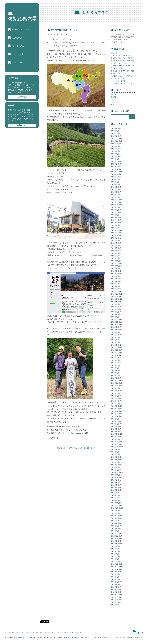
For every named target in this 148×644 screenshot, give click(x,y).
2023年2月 (115, 225)
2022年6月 (115, 245)
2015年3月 (115, 465)
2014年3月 (115, 495)
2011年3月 (115, 587)
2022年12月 (115, 230)
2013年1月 (115, 531)
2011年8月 (115, 574)
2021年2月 (115, 286)
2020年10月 (115, 296)
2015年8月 (115, 452)
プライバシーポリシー (118, 637)
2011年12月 (115, 564)
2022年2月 (115, 256)
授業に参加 (17, 38)
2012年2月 (115, 559)
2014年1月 (115, 500)
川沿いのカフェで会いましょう (122, 84)
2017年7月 (115, 393)
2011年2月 (115, 590)
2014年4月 (115, 493)
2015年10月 (115, 447)
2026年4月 (115, 128)
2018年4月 (115, 370)
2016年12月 (115, 411)
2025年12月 (115, 138)
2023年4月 (115, 220)
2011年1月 (115, 592)
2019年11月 (115, 322)
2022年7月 (115, 243)
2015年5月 (115, 460)
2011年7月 (115, 577)
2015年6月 (115, 457)
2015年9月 (115, 449)
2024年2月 (115, 195)
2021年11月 (115, 263)
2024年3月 (115, 192)
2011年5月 (115, 582)
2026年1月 (115, 136)
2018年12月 (115, 350)
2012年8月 (115, 544)
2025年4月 (115, 159)
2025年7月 (115, 151)
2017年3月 (115, 403)
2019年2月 (115, 345)
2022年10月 (115, 235)
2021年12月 (115, 261)
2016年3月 (115, 434)
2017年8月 (115, 391)
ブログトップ (117, 42)
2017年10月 (115, 386)
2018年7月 (115, 363)
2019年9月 (115, 327)
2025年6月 (115, 154)
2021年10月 (115, 266)
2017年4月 (115, 401)
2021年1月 (115, 289)
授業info (59, 34)
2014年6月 (115, 488)
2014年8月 (115, 483)
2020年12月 (115, 291)
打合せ (113, 99)
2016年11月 (115, 414)
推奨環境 (130, 637)
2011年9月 (115, 572)
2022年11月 (115, 233)
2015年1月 (115, 470)
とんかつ (114, 53)
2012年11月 (115, 536)
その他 (113, 94)
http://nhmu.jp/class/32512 (79, 433)
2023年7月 (115, 212)
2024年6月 (115, 184)
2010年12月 (115, 595)
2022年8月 (115, 240)
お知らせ (98, 637)
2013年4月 (115, 523)
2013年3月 (115, 526)
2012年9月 (115, 541)
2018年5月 (115, 368)
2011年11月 (115, 567)
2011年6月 (115, 579)
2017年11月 (115, 383)
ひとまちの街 (18, 54)
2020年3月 (115, 312)
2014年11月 (115, 475)
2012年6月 (115, 549)
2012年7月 (115, 546)
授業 (113, 102)
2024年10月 (115, 174)
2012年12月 (115, 533)
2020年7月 (115, 304)
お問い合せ (139, 637)
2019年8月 (115, 330)
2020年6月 (115, 307)
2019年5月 (115, 337)
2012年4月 (115, 554)
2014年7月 (115, 485)
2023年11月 (115, 202)
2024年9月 (115, 177)
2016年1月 (115, 439)
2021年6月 (115, 276)
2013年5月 (115, 521)
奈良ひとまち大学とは (22, 29)
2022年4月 (115, 251)
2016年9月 (115, 419)
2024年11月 (115, 172)
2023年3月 (115, 223)
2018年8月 (115, 360)
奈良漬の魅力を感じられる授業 (122, 61)
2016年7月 (115, 424)
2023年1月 (115, 228)
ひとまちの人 (18, 46)
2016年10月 (115, 416)
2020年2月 (115, 314)
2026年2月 (115, 133)
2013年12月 (115, 503)
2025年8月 (115, 149)
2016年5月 (115, 429)
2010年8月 (115, 605)
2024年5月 (115, 187)
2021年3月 (115, 284)
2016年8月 (115, 421)
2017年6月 (115, 396)
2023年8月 (115, 210)
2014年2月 (115, 498)
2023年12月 (115, 200)
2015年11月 (115, 444)
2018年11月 (115, 352)
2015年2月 (115, 467)
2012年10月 (115, 539)
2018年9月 (115, 358)
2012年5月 (115, 551)
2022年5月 (115, 248)
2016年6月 (115, 426)
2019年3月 (115, 342)
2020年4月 (115, 309)
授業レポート (18, 62)
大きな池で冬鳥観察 (118, 81)
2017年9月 (115, 388)
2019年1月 (115, 347)
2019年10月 (115, 325)
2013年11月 (115, 505)
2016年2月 (115, 437)
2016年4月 (115, 432)
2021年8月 (115, 271)
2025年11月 (115, 141)
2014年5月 (115, 490)
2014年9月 (115, 480)
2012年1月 (115, 561)
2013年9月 (115, 510)
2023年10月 (115, 205)
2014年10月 (115, 477)
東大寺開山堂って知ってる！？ (122, 58)
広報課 (113, 97)
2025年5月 (115, 156)
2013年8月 (115, 513)
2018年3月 (115, 373)
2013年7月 (115, 516)
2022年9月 (115, 238)
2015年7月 (115, 454)
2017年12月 (115, 381)
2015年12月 (115, 442)
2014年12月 (115, 472)
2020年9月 (115, 299)
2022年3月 (115, 253)
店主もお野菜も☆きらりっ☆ (122, 55)
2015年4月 (115, 462)
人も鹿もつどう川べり (119, 63)
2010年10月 (115, 600)
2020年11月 (115, 294)
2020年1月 (115, 317)
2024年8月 (115, 179)
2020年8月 (115, 302)
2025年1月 (115, 167)
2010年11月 (115, 597)
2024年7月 (115, 182)
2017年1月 (115, 409)
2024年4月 (115, 189)
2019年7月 (115, 332)
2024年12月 (115, 169)
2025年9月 (115, 146)
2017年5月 (115, 398)
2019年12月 (115, 319)
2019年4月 (115, 340)
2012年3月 (115, 556)
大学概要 (106, 637)
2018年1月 (115, 378)
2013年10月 (115, 508)
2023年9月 (115, 207)
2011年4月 (115, 584)
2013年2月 (115, 528)
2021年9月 (115, 268)
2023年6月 (115, 215)
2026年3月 (115, 131)
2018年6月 (115, 365)
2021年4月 (115, 281)
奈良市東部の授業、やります (64, 30)
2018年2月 (115, 376)
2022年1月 (115, 258)
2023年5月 (115, 218)
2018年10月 (115, 355)
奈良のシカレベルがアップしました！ (69, 448)
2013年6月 (115, 518)
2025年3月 (115, 161)
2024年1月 (115, 197)
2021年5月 (115, 279)
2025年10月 (115, 144)
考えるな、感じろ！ (90, 448)
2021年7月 (115, 274)
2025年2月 (115, 164)
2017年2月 (115, 406)
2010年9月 (115, 602)
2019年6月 (115, 335)
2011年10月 (115, 569)
